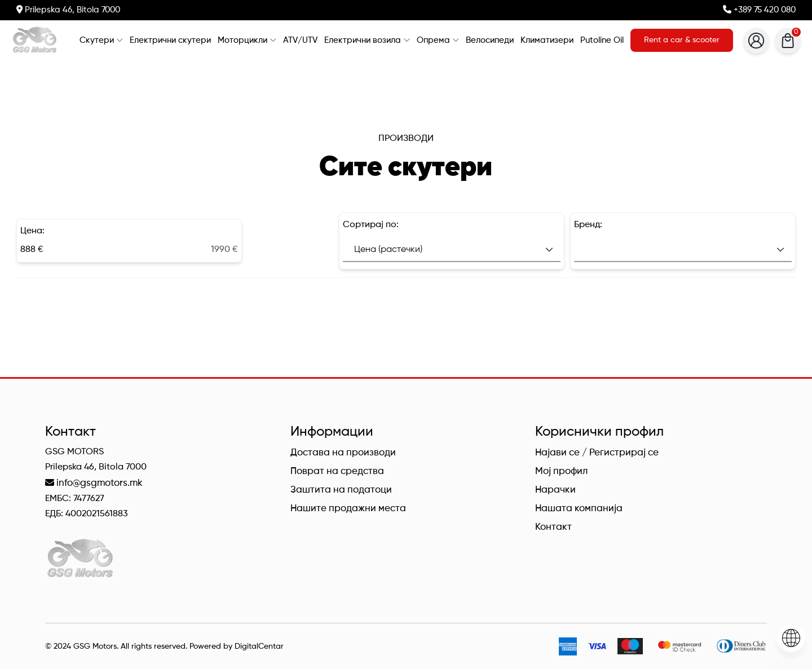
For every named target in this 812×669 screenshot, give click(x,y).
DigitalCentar (259, 646)
